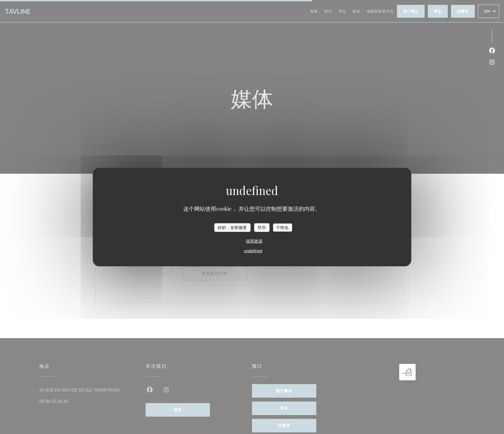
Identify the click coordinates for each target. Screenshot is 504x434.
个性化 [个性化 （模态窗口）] (282, 227)
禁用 (262, 227)
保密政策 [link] (254, 241)
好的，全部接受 (232, 227)
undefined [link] (253, 251)
